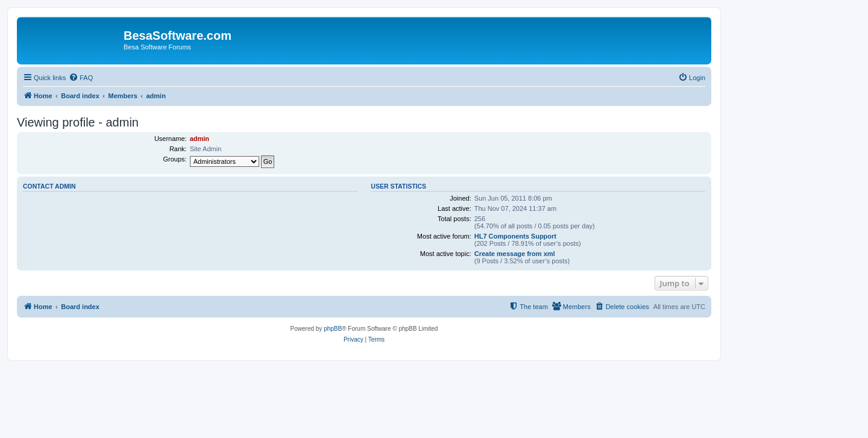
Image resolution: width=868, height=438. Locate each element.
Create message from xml (515, 254)
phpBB (333, 329)
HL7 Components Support (515, 236)
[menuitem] (81, 78)
